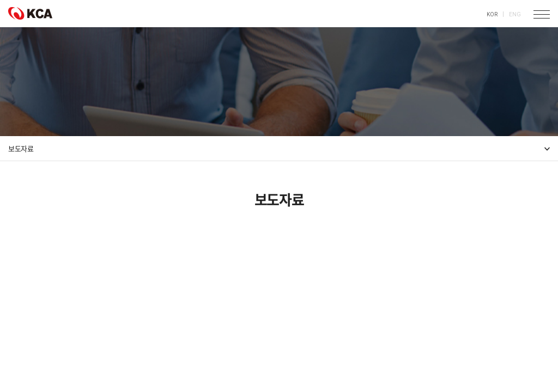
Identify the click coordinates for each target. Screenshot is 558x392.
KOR (492, 14)
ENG (515, 14)
